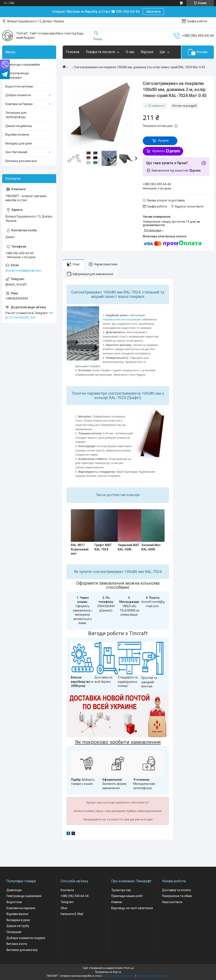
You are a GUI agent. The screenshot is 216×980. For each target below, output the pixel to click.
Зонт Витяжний (16, 152)
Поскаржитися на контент (119, 976)
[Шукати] (96, 33)
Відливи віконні (17, 914)
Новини (117, 902)
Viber (64, 908)
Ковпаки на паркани (21, 908)
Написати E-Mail (72, 914)
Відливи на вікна (17, 135)
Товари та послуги (100, 52)
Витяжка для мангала (21, 161)
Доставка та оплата (176, 890)
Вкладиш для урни (19, 143)
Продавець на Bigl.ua (108, 972)
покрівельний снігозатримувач (122, 319)
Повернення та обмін (177, 896)
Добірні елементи (18, 95)
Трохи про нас (121, 890)
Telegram (67, 902)
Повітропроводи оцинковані (17, 75)
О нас (130, 52)
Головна (73, 52)
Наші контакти (172, 902)
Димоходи (14, 890)
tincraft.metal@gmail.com (23, 271)
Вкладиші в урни (18, 920)
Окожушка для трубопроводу (16, 115)
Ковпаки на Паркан (19, 104)
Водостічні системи (19, 86)
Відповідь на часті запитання (132, 908)
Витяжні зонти (17, 944)
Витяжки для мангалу (22, 950)
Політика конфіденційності (153, 976)
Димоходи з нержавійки (23, 65)
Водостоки (14, 902)
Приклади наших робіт (127, 896)
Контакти (67, 890)
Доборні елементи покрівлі (26, 938)
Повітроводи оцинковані (24, 896)
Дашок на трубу (18, 926)
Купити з (166, 151)
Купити (163, 141)
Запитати (153, 12)
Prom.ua (129, 968)
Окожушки (14, 932)
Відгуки (147, 52)
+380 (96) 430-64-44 (75, 896)
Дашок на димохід (19, 126)
